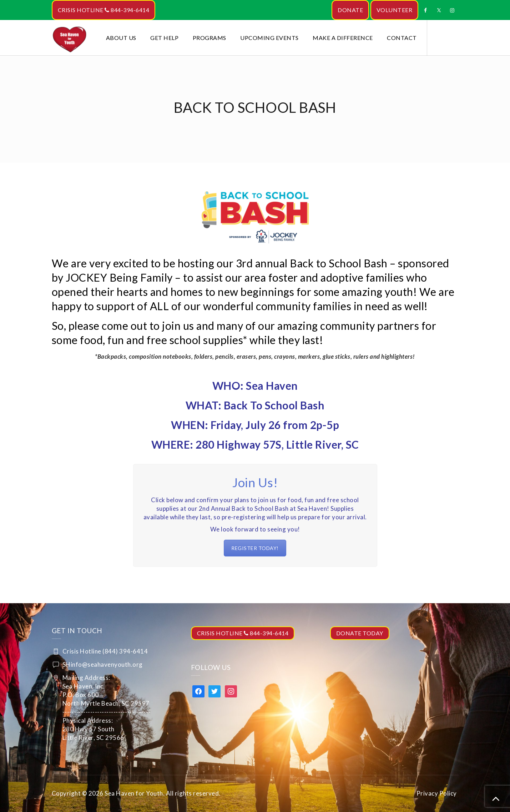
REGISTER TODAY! (255, 548)
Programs (209, 38)
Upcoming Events (269, 38)
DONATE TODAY (360, 633)
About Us (121, 38)
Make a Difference (343, 38)
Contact (402, 38)
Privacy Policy (437, 793)
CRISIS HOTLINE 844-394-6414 (104, 10)
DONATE (350, 10)
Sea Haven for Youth (134, 793)
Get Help (164, 38)
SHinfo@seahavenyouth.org (103, 664)
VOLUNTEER (395, 10)
